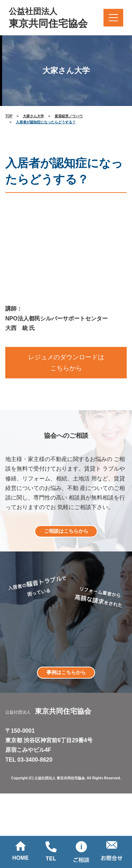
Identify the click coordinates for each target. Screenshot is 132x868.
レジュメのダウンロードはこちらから (66, 363)
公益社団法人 (48, 18)
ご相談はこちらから (66, 531)
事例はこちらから (66, 672)
